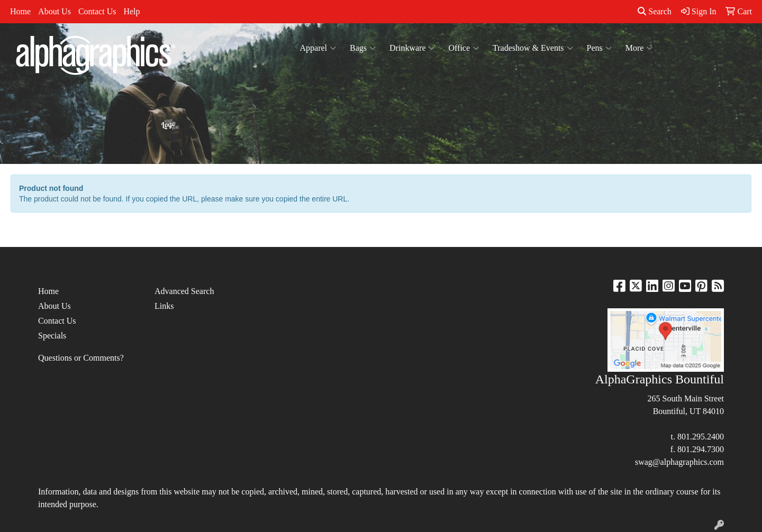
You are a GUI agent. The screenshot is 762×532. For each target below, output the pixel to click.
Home (20, 11)
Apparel (318, 48)
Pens (599, 48)
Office (464, 48)
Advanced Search (184, 291)
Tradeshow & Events (533, 48)
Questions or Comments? (81, 358)
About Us (55, 11)
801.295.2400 (701, 437)
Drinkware (412, 48)
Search (655, 11)
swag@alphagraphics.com (679, 462)
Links (164, 306)
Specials (52, 336)
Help (131, 11)
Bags (363, 48)
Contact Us (97, 11)
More (639, 48)
